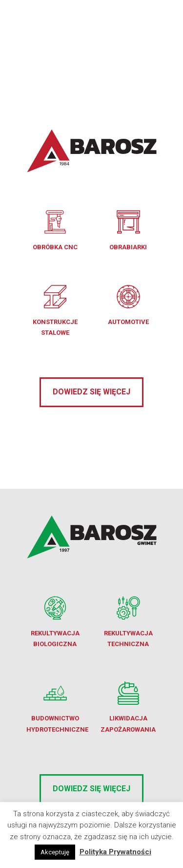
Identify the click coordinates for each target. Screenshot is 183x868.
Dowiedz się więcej (91, 392)
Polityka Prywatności (115, 852)
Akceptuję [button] (55, 852)
